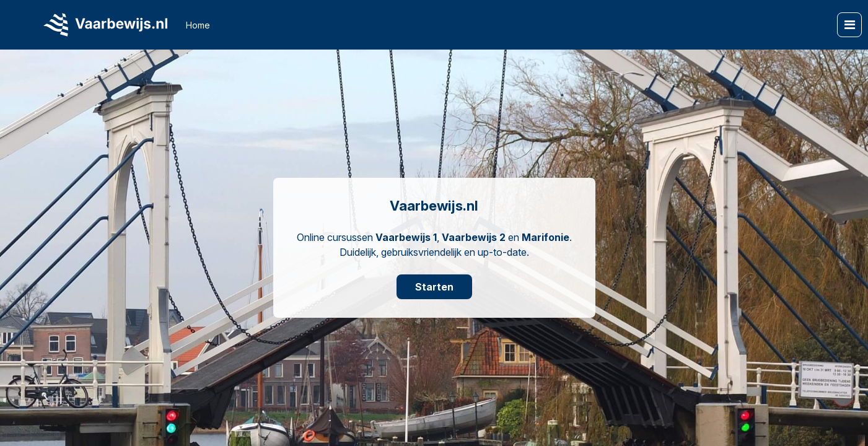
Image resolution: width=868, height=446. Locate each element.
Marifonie (546, 237)
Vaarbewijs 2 (474, 237)
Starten (434, 287)
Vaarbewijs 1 (406, 237)
